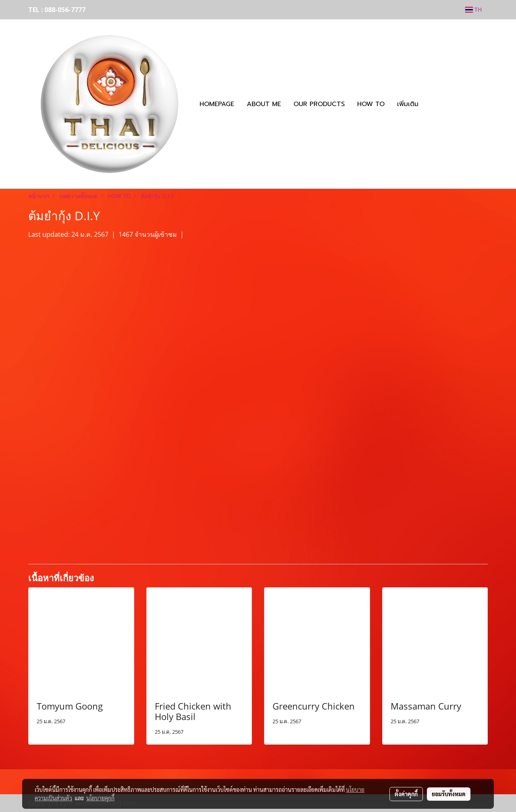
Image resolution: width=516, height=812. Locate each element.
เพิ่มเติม (408, 104)
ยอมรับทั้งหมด (449, 794)
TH (473, 9)
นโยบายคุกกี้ (100, 798)
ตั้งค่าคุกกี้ (406, 794)
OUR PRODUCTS (319, 104)
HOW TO (371, 104)
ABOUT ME (264, 104)
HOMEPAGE (217, 104)
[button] (432, 104)
